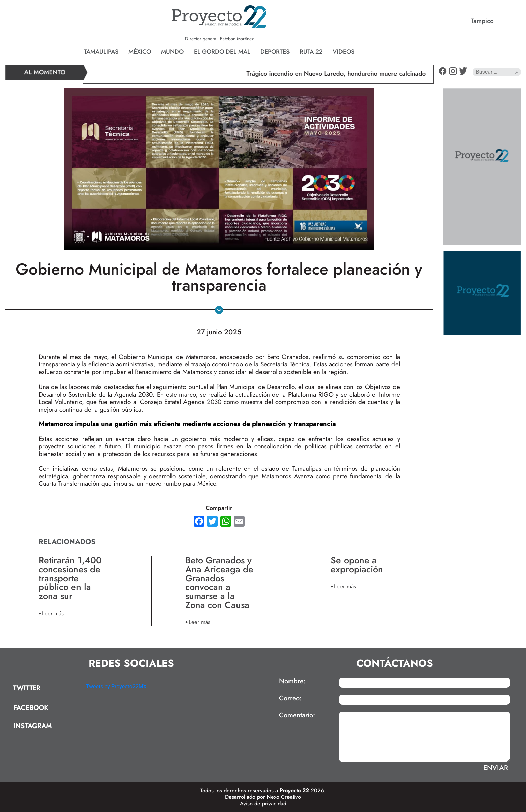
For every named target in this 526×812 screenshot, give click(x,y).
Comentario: (297, 715)
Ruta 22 (311, 52)
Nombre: (292, 681)
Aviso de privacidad (263, 803)
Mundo (172, 52)
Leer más (53, 613)
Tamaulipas (101, 52)
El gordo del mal (222, 52)
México (140, 52)
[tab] (43, 688)
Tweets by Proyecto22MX (116, 686)
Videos (344, 52)
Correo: (290, 698)
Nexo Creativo (284, 797)
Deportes (275, 52)
